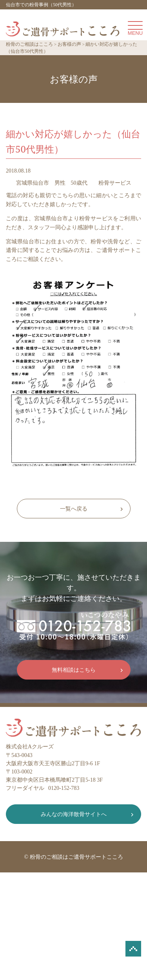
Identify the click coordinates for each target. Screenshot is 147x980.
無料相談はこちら (74, 670)
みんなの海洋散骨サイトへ (74, 814)
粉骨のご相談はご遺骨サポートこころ (76, 857)
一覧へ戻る (74, 509)
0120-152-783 (64, 788)
